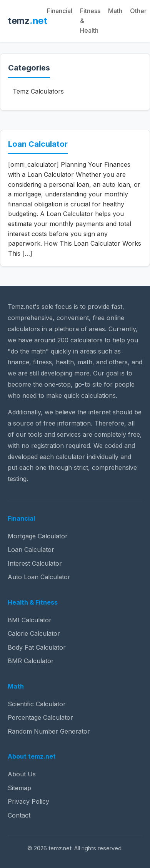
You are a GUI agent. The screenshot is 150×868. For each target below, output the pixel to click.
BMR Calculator (31, 661)
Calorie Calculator (34, 633)
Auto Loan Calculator (39, 577)
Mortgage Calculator (38, 536)
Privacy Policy (28, 801)
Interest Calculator (35, 563)
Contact (19, 815)
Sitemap (19, 788)
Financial (60, 11)
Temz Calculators (38, 91)
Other (138, 11)
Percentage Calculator (40, 717)
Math (115, 11)
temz (27, 21)
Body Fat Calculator (37, 647)
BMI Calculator (30, 620)
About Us (22, 774)
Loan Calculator (38, 144)
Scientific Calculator (37, 704)
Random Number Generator (49, 731)
